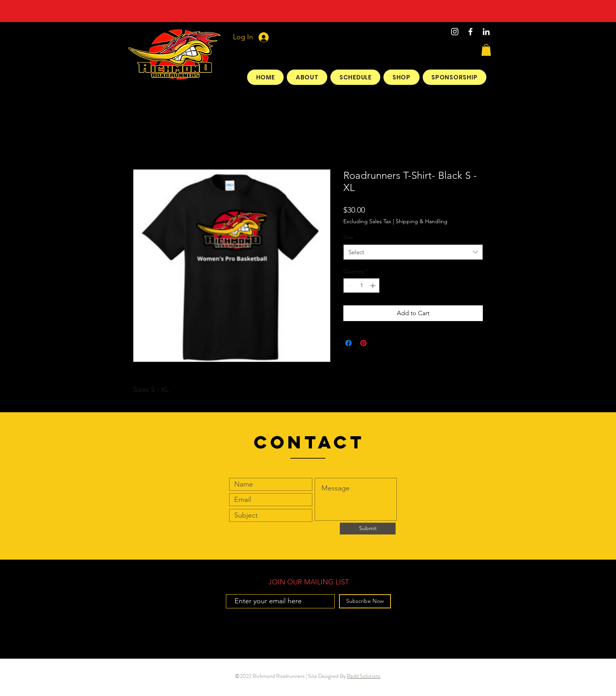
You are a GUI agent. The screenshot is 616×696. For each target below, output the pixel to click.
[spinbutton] (361, 286)
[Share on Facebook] (348, 343)
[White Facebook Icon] (470, 32)
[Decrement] (349, 286)
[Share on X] (378, 343)
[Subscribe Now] (365, 601)
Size (348, 237)
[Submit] (368, 529)
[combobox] (413, 252)
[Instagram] (455, 32)
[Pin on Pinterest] (363, 343)
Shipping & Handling (422, 221)
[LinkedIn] (486, 32)
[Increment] (373, 286)
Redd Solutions (364, 676)
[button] (486, 50)
